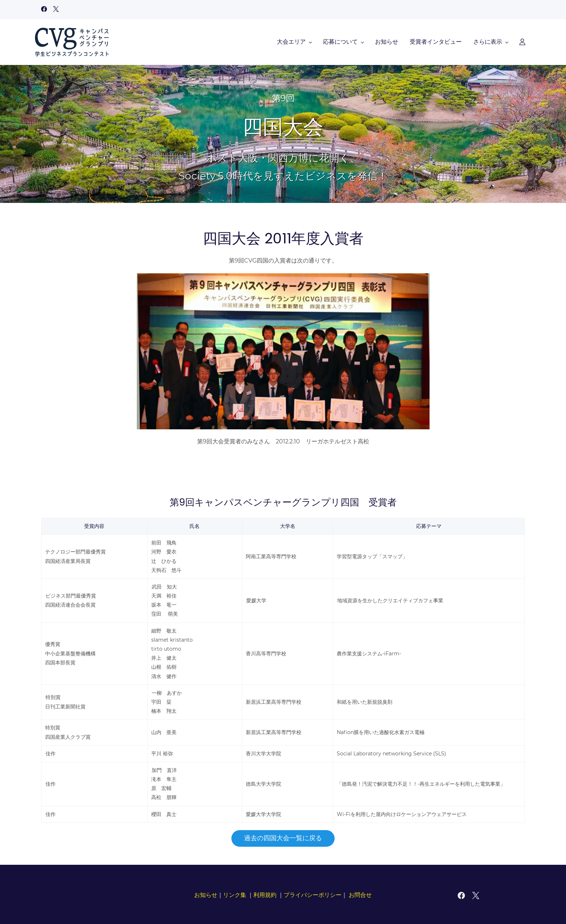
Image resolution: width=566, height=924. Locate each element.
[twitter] (56, 10)
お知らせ (206, 893)
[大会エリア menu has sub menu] (188, 41)
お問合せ (360, 893)
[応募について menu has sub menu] (237, 41)
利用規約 (265, 893)
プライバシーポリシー (313, 893)
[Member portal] (516, 41)
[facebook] (44, 10)
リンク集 (235, 893)
